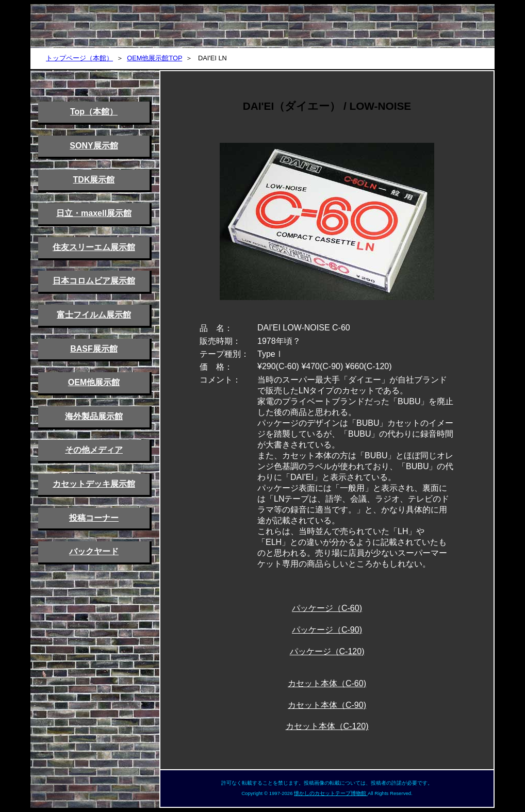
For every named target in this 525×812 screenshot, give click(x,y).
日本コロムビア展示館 (94, 281)
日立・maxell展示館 (94, 213)
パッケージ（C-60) (327, 608)
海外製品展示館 (94, 416)
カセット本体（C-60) (327, 683)
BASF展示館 (94, 349)
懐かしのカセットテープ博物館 (331, 793)
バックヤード (94, 551)
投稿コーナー (94, 518)
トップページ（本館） (79, 58)
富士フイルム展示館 (94, 315)
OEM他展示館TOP (154, 58)
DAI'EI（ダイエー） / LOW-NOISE (327, 106)
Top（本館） (94, 112)
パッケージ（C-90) (327, 630)
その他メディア (94, 450)
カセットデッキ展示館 (94, 484)
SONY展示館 (94, 146)
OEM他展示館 (94, 382)
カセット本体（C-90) (327, 705)
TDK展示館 (94, 180)
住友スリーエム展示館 (94, 247)
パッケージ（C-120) (327, 651)
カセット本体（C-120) (327, 726)
